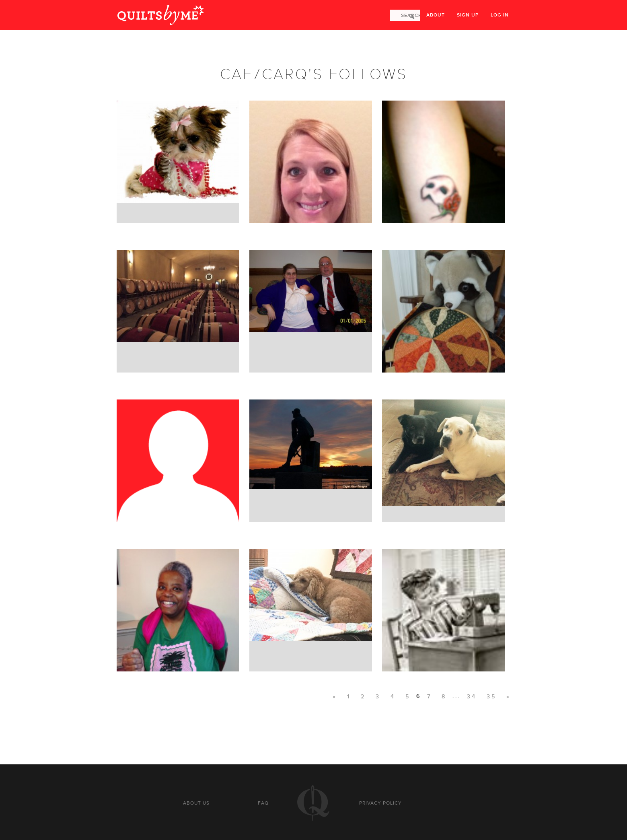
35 (491, 697)
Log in (500, 15)
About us (196, 803)
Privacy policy (380, 803)
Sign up (468, 15)
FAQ (263, 803)
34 (472, 697)
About (436, 15)
